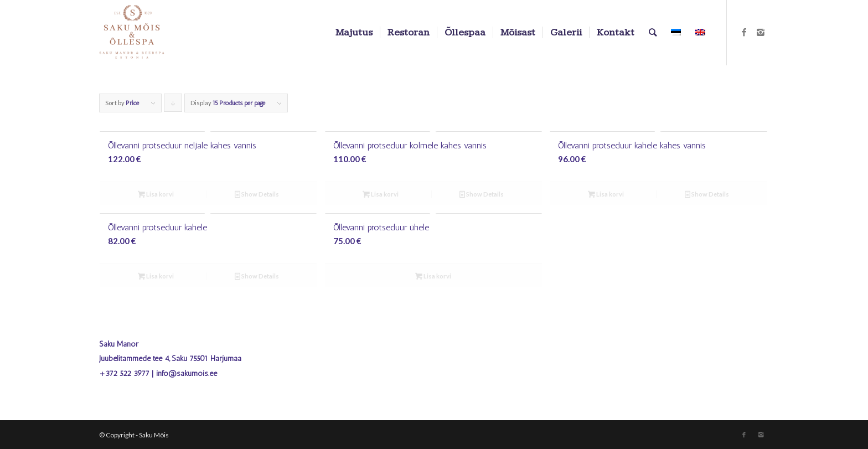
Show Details (257, 194)
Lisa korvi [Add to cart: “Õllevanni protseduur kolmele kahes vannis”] (381, 194)
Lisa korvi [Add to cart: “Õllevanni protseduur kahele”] (156, 276)
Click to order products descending (173, 105)
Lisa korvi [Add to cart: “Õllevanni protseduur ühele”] (433, 276)
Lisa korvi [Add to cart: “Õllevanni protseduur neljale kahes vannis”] (156, 194)
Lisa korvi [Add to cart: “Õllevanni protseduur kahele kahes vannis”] (606, 194)
